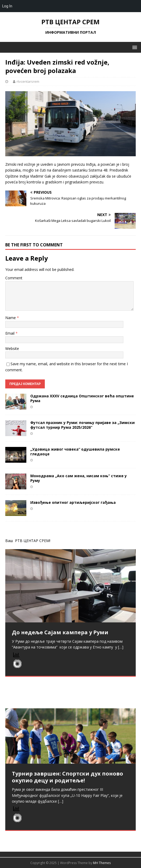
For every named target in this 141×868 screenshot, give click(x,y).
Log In (7, 6)
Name (11, 318)
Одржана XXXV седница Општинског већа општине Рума (82, 398)
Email (10, 333)
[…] (121, 647)
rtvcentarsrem (28, 81)
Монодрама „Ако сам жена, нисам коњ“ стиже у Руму (79, 478)
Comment (14, 278)
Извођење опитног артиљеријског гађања (73, 502)
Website (12, 348)
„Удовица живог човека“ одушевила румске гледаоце (75, 452)
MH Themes (102, 863)
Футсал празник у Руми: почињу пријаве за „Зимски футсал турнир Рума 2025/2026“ (82, 425)
